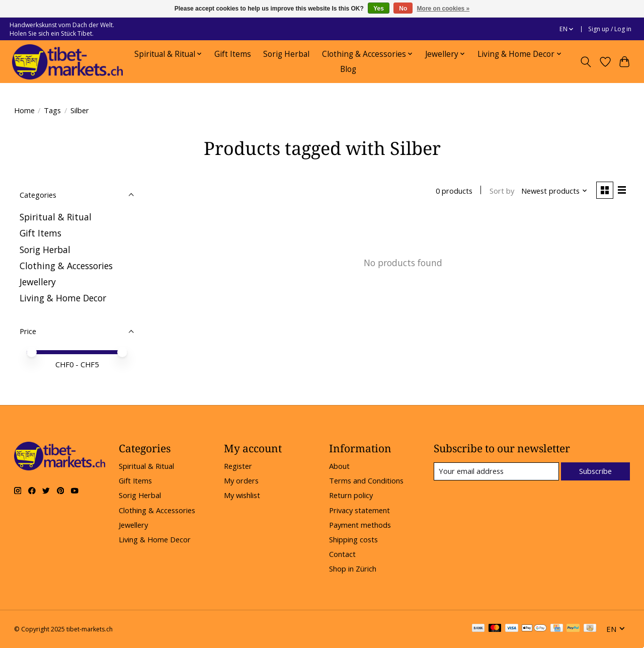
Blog (348, 69)
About (339, 466)
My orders (241, 480)
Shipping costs (353, 539)
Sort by (501, 191)
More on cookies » (444, 9)
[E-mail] (496, 471)
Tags (52, 110)
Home (24, 110)
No (403, 9)
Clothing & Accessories (66, 266)
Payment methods (360, 525)
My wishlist (242, 495)
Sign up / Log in (610, 29)
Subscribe (595, 471)
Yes (379, 9)
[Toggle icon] (585, 62)
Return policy (351, 495)
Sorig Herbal (286, 54)
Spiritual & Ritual (56, 217)
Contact (342, 554)
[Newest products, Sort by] (554, 191)
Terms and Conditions (366, 480)
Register (238, 466)
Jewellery (38, 282)
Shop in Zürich (353, 569)
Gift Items (233, 54)
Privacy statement (359, 510)
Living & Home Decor (63, 298)
